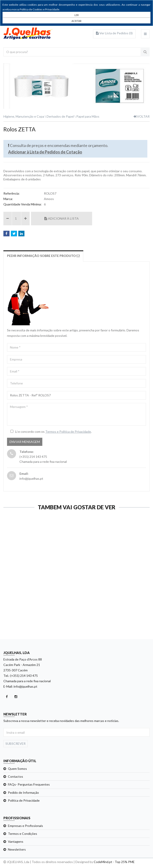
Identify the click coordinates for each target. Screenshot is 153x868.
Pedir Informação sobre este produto (43, 256)
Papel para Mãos (88, 116)
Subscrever (16, 744)
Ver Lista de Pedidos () (114, 33)
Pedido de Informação (23, 792)
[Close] (76, 21)
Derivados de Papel (60, 116)
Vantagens (16, 841)
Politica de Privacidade (24, 800)
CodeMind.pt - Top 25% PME (114, 862)
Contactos (16, 776)
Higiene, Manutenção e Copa (24, 116)
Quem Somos (17, 769)
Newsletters (17, 849)
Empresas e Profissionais (25, 826)
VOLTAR (141, 116)
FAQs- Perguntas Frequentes (29, 784)
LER (77, 15)
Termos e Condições (23, 834)
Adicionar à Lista (62, 218)
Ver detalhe (76, 607)
